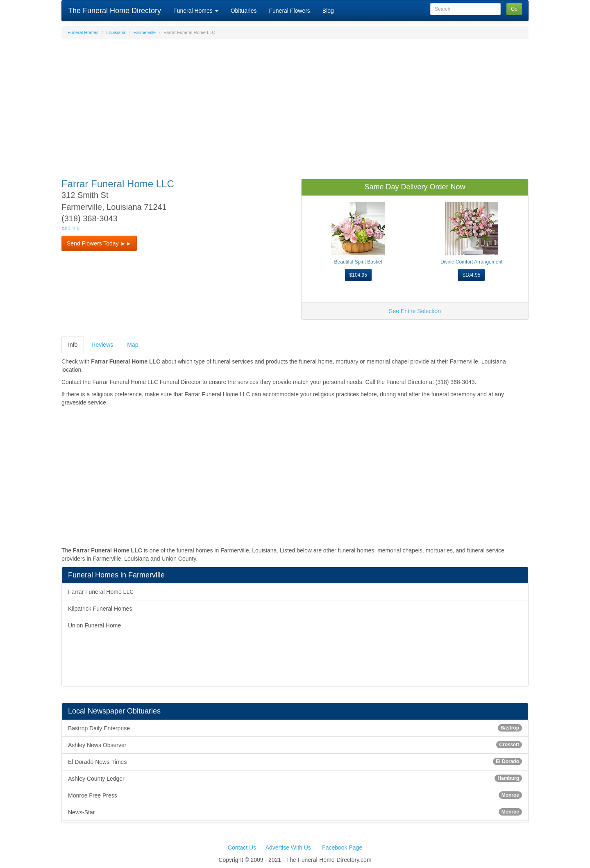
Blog (328, 11)
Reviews (102, 345)
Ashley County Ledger (295, 778)
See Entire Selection (415, 311)
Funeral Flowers (289, 11)
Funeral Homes (196, 11)
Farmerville (145, 32)
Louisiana (116, 32)
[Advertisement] (295, 105)
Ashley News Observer (295, 745)
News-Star (295, 812)
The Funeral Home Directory (115, 11)
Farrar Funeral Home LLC (101, 592)
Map (133, 345)
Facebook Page (342, 848)
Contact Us (242, 848)
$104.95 (358, 275)
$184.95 (471, 275)
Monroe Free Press (295, 795)
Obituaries (244, 11)
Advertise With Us (288, 848)
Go (514, 9)
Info (73, 345)
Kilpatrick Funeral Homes (100, 609)
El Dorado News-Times (295, 761)
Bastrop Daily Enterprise (295, 728)
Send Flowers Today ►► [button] (99, 243)
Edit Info (70, 228)
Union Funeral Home (94, 625)
